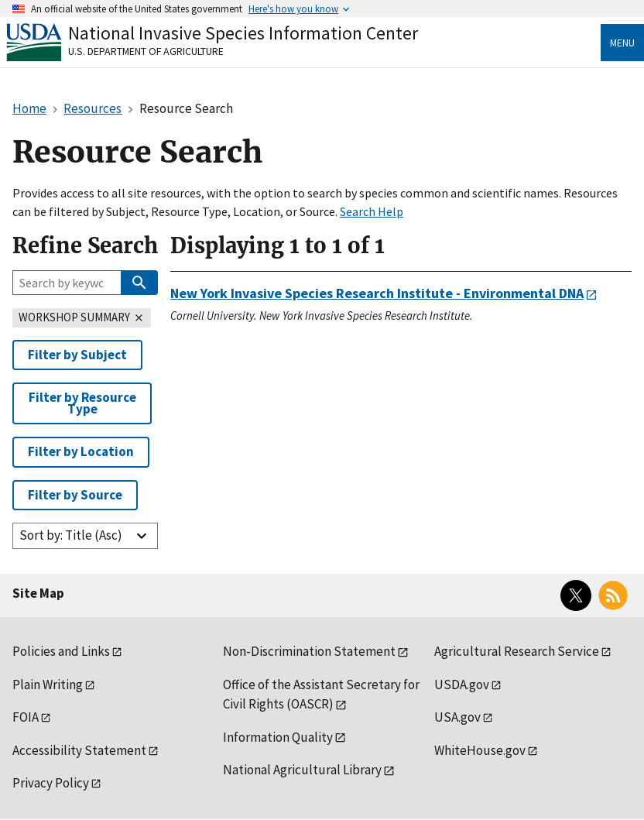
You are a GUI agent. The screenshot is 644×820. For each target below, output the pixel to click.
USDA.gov (462, 684)
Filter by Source (75, 495)
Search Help (372, 211)
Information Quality (278, 737)
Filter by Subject (77, 355)
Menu (622, 43)
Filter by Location (81, 451)
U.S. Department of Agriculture (146, 51)
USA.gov (457, 717)
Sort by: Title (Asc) (71, 535)
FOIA (26, 717)
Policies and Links (61, 651)
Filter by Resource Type (82, 403)
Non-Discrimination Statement (309, 651)
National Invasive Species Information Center (243, 33)
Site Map (38, 593)
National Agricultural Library (302, 770)
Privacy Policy (51, 783)
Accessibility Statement (79, 750)
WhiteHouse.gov (480, 750)
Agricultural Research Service (517, 651)
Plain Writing (48, 684)
